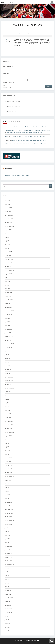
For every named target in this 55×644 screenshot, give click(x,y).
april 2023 (7, 322)
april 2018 (7, 539)
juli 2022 (7, 351)
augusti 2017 (8, 568)
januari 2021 (8, 417)
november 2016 (9, 601)
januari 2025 (8, 256)
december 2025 (9, 215)
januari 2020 (8, 462)
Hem (4, 33)
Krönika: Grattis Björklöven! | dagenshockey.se (18, 127)
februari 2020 (8, 458)
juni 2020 (7, 443)
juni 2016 (7, 620)
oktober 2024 (8, 267)
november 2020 (9, 425)
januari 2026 (8, 211)
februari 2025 (8, 252)
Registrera (6, 85)
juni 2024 (7, 278)
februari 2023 (8, 329)
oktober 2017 (8, 561)
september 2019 (9, 476)
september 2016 (9, 609)
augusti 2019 (8, 480)
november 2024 (9, 263)
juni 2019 (7, 487)
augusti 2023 (8, 314)
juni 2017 (7, 576)
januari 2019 (8, 506)
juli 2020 (7, 440)
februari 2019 (8, 502)
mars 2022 (7, 366)
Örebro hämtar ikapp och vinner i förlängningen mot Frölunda (24, 133)
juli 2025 (7, 233)
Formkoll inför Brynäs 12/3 (12, 101)
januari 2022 (8, 373)
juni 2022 (7, 355)
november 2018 (9, 513)
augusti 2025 (8, 230)
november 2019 (9, 469)
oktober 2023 (8, 307)
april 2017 (7, 583)
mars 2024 (7, 289)
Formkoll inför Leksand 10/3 (13, 106)
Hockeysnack (12, 33)
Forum (7, 33)
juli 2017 (7, 572)
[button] (52, 641)
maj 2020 (7, 447)
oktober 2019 (8, 473)
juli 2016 (7, 616)
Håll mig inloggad (9, 82)
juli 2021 (7, 395)
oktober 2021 (8, 384)
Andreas (7, 136)
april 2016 (7, 627)
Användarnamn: (8, 66)
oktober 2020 (8, 428)
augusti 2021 (8, 392)
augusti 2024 (8, 274)
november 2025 (9, 219)
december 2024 (9, 259)
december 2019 (9, 465)
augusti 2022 (8, 348)
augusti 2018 (8, 524)
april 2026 (7, 200)
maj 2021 (7, 403)
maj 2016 (7, 623)
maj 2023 (7, 318)
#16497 (50, 36)
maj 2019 (7, 491)
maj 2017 (7, 579)
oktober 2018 (8, 517)
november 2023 (9, 303)
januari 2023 (8, 333)
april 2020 (7, 451)
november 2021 (9, 381)
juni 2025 (7, 237)
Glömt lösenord (8, 87)
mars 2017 (7, 587)
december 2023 (9, 300)
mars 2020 (7, 454)
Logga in (48, 86)
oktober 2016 (8, 605)
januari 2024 (8, 296)
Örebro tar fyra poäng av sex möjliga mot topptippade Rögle (29, 144)
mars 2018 (7, 543)
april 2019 (7, 495)
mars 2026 (7, 204)
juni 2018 (7, 531)
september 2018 (9, 520)
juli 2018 (7, 528)
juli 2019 (7, 484)
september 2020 (9, 432)
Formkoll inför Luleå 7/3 (11, 111)
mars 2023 (7, 325)
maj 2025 (7, 241)
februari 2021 (8, 414)
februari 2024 (8, 292)
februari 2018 (8, 546)
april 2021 (7, 406)
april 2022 (7, 362)
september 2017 (9, 565)
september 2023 (9, 311)
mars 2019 (7, 498)
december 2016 (9, 598)
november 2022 (9, 336)
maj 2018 (7, 535)
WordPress (29, 640)
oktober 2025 (8, 222)
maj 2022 (7, 359)
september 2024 (9, 270)
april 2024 (7, 285)
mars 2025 (7, 248)
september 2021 (9, 388)
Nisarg (38, 640)
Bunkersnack (7, 2)
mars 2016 (7, 631)
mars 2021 (7, 410)
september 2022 (9, 344)
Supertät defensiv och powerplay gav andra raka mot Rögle (28, 136)
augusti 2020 (8, 436)
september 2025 (9, 226)
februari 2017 (8, 590)
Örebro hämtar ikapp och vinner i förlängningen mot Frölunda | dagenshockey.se (27, 130)
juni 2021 (7, 399)
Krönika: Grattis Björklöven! (41, 127)
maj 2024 (7, 281)
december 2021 (9, 377)
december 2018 (9, 509)
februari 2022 (8, 370)
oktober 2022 (8, 340)
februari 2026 (8, 208)
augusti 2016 (8, 612)
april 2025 (7, 245)
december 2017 (9, 554)
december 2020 (9, 421)
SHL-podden (9, 169)
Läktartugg (18, 33)
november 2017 (9, 557)
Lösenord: (6, 73)
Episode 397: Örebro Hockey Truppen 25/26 (17, 175)
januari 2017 (8, 594)
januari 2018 (8, 550)
